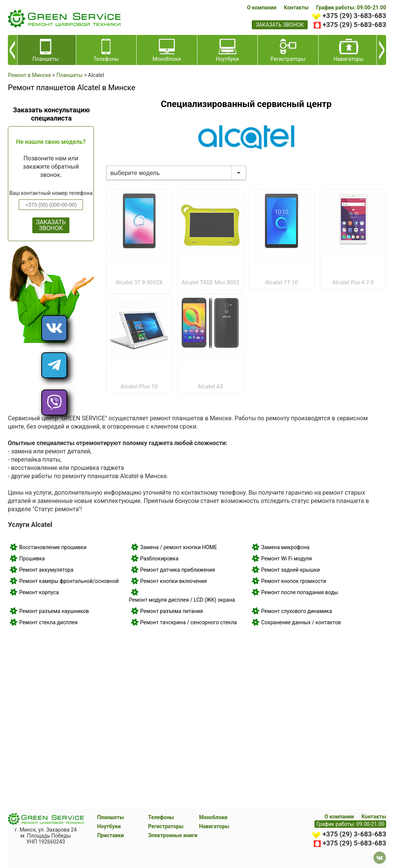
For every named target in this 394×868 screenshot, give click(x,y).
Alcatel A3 (211, 386)
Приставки (111, 835)
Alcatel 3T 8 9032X (139, 282)
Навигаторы (214, 826)
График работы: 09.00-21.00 (351, 8)
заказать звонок (280, 25)
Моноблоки (213, 817)
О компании (262, 8)
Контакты (296, 8)
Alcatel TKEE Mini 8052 (210, 282)
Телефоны (161, 817)
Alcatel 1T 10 (282, 282)
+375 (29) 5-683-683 (354, 25)
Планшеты (111, 817)
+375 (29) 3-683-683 (354, 16)
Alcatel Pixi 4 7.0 (353, 282)
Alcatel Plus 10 (139, 386)
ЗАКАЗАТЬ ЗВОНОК (51, 225)
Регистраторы (166, 826)
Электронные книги (173, 835)
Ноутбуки (109, 826)
